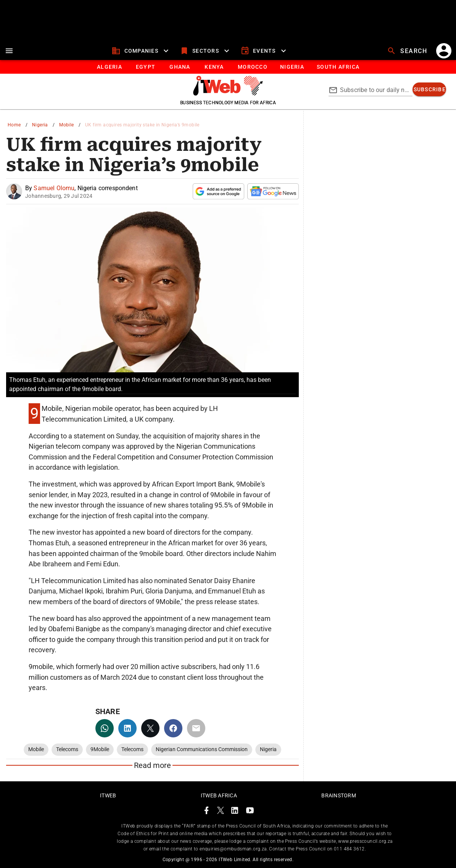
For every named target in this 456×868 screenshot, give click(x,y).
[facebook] (173, 728)
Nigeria (40, 125)
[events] (264, 51)
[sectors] (205, 51)
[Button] (338, 67)
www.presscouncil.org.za (365, 841)
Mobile (66, 125)
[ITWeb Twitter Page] (221, 812)
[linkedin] (127, 728)
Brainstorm (339, 795)
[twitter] (150, 728)
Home (14, 125)
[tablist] (228, 67)
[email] (196, 728)
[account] (444, 51)
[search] (408, 51)
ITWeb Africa (219, 795)
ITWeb (108, 795)
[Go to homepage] (228, 94)
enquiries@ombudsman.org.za (233, 849)
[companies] (141, 51)
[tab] (109, 67)
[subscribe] (429, 89)
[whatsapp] (105, 728)
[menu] (9, 51)
